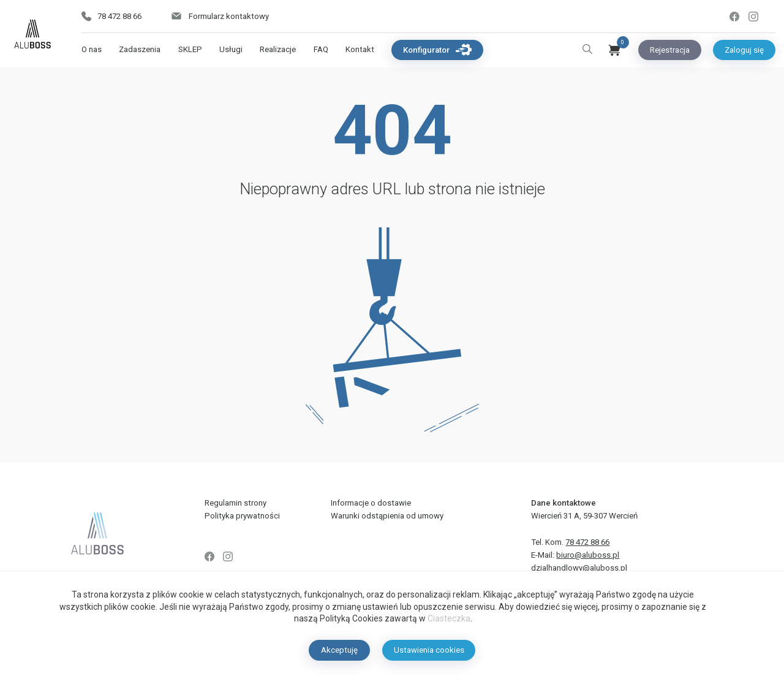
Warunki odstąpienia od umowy (387, 516)
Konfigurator (437, 50)
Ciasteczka (449, 618)
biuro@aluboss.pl (588, 555)
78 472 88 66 (111, 16)
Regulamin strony (236, 503)
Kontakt (360, 49)
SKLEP (190, 49)
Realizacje (278, 49)
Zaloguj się (744, 50)
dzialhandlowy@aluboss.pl (579, 568)
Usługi (231, 49)
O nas (92, 49)
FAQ (321, 49)
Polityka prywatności (242, 516)
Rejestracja (670, 50)
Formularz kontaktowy (220, 16)
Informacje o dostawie (371, 503)
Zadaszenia (140, 49)
